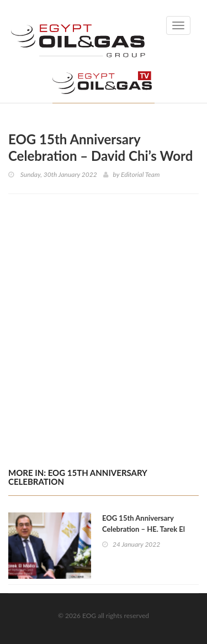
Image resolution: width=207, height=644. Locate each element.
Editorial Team (140, 174)
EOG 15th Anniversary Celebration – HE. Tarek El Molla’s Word (144, 529)
